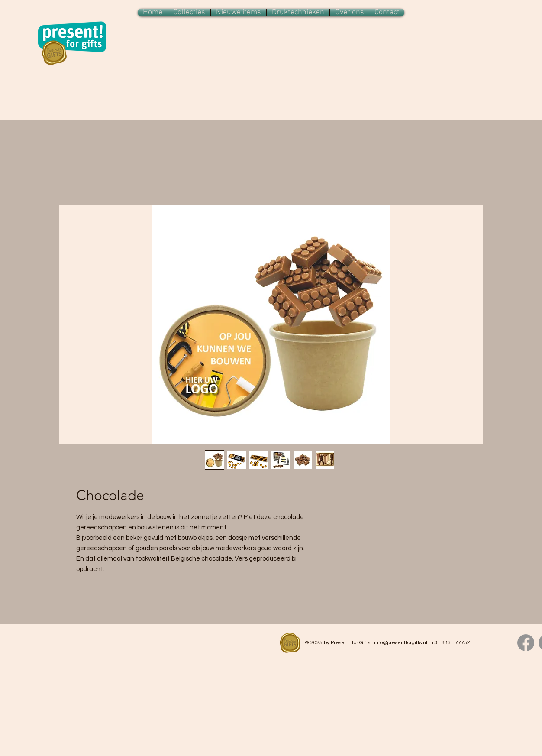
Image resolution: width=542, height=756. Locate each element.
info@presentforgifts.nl (401, 643)
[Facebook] (526, 643)
